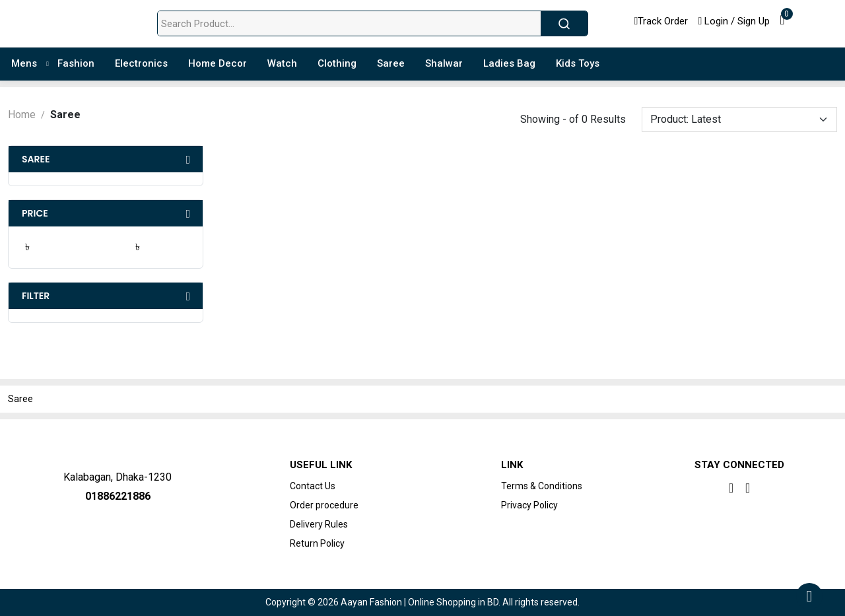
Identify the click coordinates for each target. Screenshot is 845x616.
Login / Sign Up (734, 21)
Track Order (661, 21)
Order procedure (324, 505)
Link (512, 465)
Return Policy (317, 543)
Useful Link (321, 465)
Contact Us (313, 486)
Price (35, 213)
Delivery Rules (319, 524)
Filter (36, 296)
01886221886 (118, 496)
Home (22, 115)
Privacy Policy (529, 505)
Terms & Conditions (542, 486)
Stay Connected (739, 465)
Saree (36, 159)
